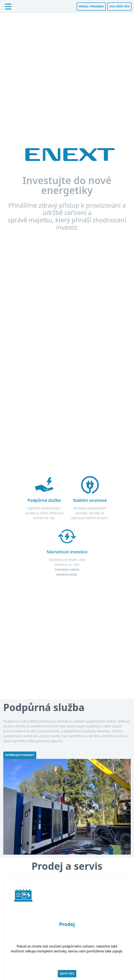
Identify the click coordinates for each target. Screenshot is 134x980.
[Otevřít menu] (8, 7)
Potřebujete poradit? (20, 755)
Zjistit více (67, 974)
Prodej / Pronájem (91, 6)
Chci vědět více (119, 6)
